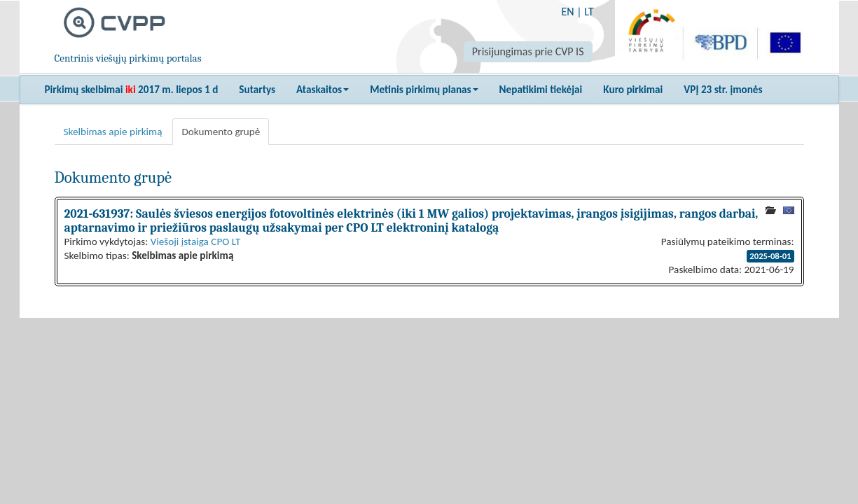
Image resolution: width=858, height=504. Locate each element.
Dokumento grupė (221, 132)
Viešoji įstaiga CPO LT (196, 241)
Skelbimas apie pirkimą (113, 132)
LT (589, 12)
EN (567, 12)
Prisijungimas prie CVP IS (528, 51)
